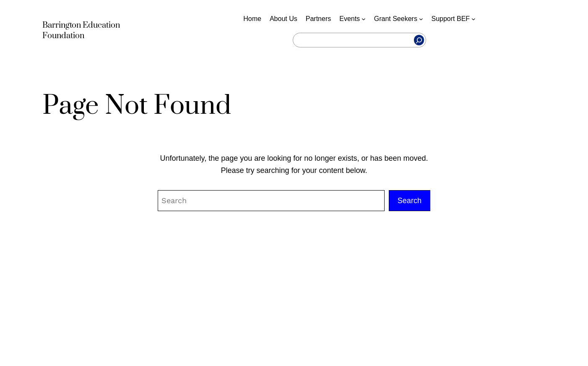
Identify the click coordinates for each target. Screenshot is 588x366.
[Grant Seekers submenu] (421, 19)
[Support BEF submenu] (474, 19)
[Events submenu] (364, 19)
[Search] (419, 40)
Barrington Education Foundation (81, 31)
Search (410, 201)
